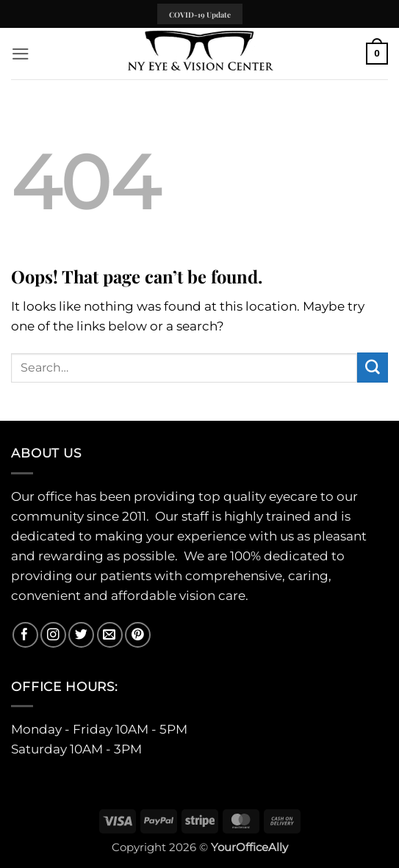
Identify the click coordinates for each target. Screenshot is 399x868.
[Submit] (373, 368)
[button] (21, 54)
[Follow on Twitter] (81, 635)
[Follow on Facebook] (25, 635)
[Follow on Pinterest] (138, 635)
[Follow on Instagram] (53, 635)
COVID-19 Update (200, 15)
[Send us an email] (110, 635)
